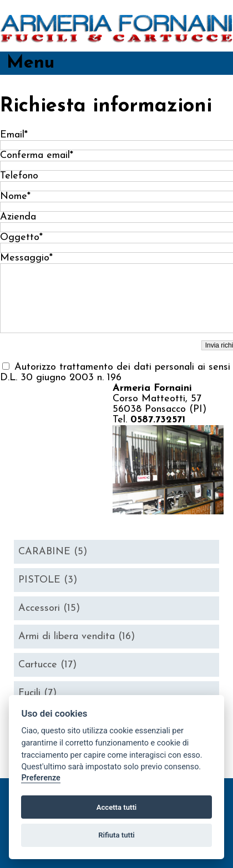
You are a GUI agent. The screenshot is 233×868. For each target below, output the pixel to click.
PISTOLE (48, 580)
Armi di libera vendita (77, 637)
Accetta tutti (117, 807)
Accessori (49, 608)
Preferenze (40, 778)
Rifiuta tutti (116, 835)
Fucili (37, 693)
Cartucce (47, 665)
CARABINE (53, 552)
